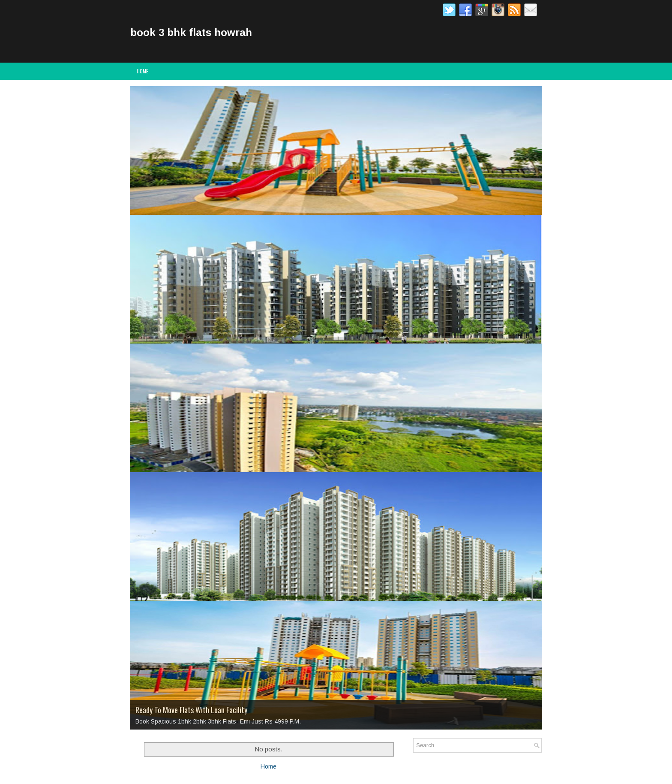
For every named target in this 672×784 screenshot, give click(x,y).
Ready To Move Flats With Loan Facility (191, 710)
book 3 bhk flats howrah (191, 32)
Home (142, 71)
